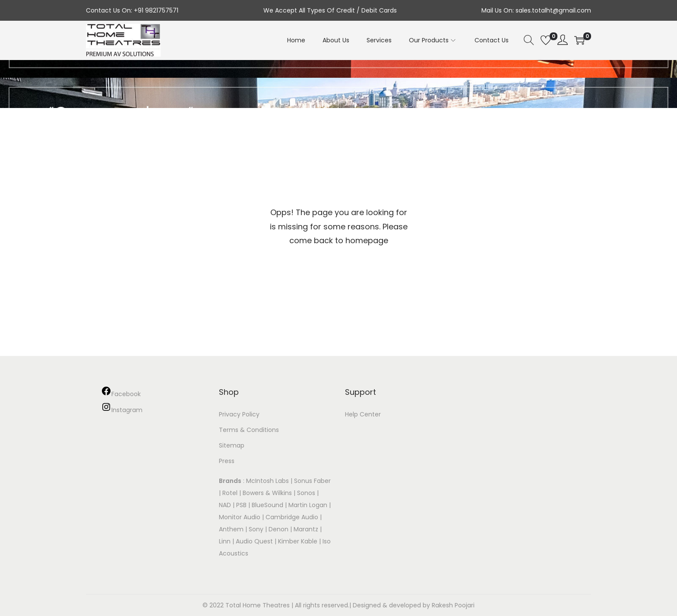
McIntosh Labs (267, 481)
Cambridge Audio (292, 517)
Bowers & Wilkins (267, 493)
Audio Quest (254, 541)
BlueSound (267, 505)
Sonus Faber (312, 481)
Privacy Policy (239, 414)
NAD (225, 505)
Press (227, 461)
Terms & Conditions (249, 430)
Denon (278, 529)
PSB (241, 505)
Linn (225, 541)
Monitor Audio (240, 517)
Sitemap (232, 445)
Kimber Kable (298, 541)
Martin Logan (308, 505)
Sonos (306, 493)
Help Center (363, 414)
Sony (256, 529)
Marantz (306, 529)
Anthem (231, 529)
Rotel (230, 493)
